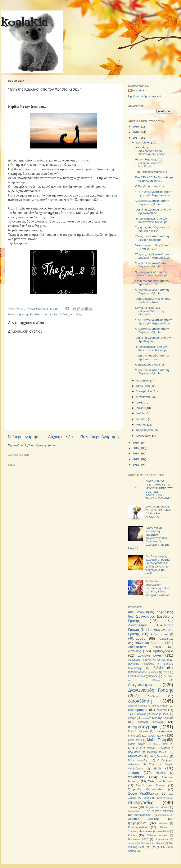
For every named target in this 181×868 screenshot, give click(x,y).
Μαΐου (140, 413)
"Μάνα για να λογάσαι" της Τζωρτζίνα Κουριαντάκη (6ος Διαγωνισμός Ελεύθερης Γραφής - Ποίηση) (150, 538)
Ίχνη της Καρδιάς (30, 314)
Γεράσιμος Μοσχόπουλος (143, 676)
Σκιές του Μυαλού (161, 781)
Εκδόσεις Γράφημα (138, 706)
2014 (136, 454)
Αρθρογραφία (163, 651)
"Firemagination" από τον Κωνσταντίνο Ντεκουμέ (151, 220)
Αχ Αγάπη (163, 660)
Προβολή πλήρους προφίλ (145, 96)
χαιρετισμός (164, 815)
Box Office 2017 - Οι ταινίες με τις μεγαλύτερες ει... (154, 179)
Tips (153, 847)
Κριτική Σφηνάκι (138, 731)
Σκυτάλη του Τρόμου (151, 785)
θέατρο (132, 718)
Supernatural (162, 839)
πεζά (158, 768)
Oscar (132, 835)
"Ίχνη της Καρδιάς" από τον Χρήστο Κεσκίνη (152, 229)
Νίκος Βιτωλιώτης (159, 756)
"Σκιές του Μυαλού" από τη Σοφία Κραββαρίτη (152, 238)
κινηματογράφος (145, 727)
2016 (136, 443)
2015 (136, 448)
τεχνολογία (134, 811)
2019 (136, 127)
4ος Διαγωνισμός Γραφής (147, 612)
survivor (132, 843)
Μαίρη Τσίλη (156, 740)
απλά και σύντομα (149, 643)
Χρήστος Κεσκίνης (70, 314)
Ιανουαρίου (143, 436)
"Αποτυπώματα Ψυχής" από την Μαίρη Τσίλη (153, 300)
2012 (136, 465)
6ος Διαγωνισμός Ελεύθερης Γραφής (151, 625)
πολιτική (161, 773)
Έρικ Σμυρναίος (137, 714)
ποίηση (134, 773)
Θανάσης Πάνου (160, 714)
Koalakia (138, 90)
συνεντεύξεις (163, 798)
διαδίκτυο (154, 696)
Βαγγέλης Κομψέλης (141, 664)
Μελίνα (151, 748)
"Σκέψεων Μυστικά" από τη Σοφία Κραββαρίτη (152, 202)
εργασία (162, 710)
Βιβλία (158, 668)
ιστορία (144, 718)
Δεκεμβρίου (144, 142)
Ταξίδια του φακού (157, 807)
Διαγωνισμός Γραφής (151, 690)
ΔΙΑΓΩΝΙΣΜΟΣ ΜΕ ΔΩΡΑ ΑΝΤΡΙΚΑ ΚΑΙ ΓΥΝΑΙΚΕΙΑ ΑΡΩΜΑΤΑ (158, 512)
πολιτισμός (136, 777)
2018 (136, 132)
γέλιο (166, 672)
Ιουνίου (141, 408)
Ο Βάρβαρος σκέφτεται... (151, 186)
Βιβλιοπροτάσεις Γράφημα (143, 672)
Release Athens (157, 835)
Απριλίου (142, 419)
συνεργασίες (50, 314)
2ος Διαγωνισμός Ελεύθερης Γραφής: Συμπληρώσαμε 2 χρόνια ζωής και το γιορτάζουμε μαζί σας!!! (158, 565)
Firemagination (138, 827)
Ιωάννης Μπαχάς (151, 722)
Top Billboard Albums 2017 (152, 172)
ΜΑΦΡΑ (133, 748)
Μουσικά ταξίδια (157, 752)
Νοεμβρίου (143, 381)
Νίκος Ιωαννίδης (138, 760)
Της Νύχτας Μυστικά (159, 811)
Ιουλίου (141, 403)
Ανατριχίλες (166, 639)
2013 (136, 459)
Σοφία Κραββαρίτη (143, 793)
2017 (136, 138)
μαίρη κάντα (135, 740)
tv (164, 847)
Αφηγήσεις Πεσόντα (140, 660)
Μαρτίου (142, 425)
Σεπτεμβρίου (144, 391)
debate (163, 823)
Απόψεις (135, 651)
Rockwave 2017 (138, 839)
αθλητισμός (137, 638)
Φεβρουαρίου (145, 430)
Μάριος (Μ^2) (161, 744)
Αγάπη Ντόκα (159, 634)
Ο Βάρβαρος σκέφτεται (150, 365)
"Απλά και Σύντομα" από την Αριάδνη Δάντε (153, 211)
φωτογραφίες (142, 815)
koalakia (24, 23)
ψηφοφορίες (137, 823)
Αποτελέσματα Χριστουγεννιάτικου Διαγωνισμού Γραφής (150, 151)
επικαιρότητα (138, 710)
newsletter (163, 831)
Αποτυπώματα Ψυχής (145, 647)
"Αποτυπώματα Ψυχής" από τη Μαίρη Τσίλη (153, 247)
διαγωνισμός (141, 685)
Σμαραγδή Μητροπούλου (146, 789)
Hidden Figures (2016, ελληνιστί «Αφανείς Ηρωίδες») (149, 163)
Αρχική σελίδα (60, 437)
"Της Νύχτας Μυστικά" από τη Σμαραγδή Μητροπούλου (154, 193)
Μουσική (135, 756)
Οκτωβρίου (143, 386)
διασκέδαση (140, 701)
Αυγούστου (143, 397)
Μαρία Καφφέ (137, 744)
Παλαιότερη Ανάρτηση (100, 437)
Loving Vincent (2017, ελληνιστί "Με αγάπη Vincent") (150, 311)
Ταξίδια (133, 807)
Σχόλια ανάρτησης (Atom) (40, 445)
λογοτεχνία (156, 735)
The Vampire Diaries (152, 843)
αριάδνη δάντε (150, 655)
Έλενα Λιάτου (160, 706)
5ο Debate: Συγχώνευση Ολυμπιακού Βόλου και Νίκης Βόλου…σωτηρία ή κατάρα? (157, 588)
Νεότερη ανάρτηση (24, 437)
